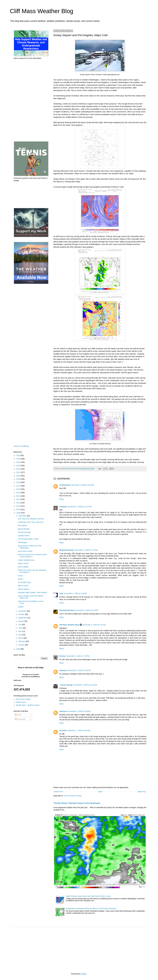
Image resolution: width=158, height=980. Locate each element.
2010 (18, 509)
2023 (18, 466)
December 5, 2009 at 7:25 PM (78, 656)
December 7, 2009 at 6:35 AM (79, 731)
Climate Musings (24, 532)
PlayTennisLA (21, 702)
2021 (18, 472)
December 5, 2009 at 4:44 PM (75, 593)
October (22, 614)
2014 (18, 496)
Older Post (142, 792)
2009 (18, 513)
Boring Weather (24, 529)
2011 (18, 506)
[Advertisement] (31, 100)
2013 (18, 499)
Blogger (84, 974)
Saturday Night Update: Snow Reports (33, 592)
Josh (61, 593)
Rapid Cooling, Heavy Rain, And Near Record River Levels (88, 896)
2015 (18, 493)
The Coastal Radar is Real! (28, 539)
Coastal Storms (24, 536)
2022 (18, 469)
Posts (18, 715)
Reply (61, 499)
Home (100, 792)
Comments (20, 719)
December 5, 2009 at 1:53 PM (86, 550)
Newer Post (58, 792)
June (20, 628)
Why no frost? (23, 586)
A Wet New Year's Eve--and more (31, 522)
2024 (18, 462)
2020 (18, 476)
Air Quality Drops (24, 582)
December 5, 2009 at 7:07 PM (94, 625)
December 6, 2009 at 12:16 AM (85, 685)
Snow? (21, 576)
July (20, 625)
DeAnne (63, 656)
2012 (18, 503)
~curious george (66, 685)
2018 (18, 482)
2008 (18, 649)
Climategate (23, 542)
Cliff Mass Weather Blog (42, 11)
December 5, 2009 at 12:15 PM (80, 507)
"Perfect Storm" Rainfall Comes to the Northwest (77, 803)
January (22, 645)
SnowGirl (63, 731)
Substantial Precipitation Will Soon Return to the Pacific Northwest (91, 909)
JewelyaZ (63, 507)
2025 (18, 459)
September (23, 618)
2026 (18, 455)
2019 (18, 479)
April (20, 635)
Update (21, 607)
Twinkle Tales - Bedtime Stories (28, 705)
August (21, 621)
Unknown (63, 670)
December (22, 516)
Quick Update (23, 567)
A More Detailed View (26, 560)
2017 (18, 486)
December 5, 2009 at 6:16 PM (87, 610)
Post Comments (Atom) (73, 796)
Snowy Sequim (24, 589)
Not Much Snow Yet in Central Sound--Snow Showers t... (33, 556)
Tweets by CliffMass (21, 446)
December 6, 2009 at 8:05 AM (79, 711)
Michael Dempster (67, 550)
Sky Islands (22, 525)
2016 (18, 489)
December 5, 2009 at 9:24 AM (83, 485)
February (22, 641)
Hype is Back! (23, 563)
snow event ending (25, 551)
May (20, 631)
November (22, 611)
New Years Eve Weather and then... (32, 519)
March (21, 638)
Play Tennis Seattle (23, 699)
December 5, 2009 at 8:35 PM (79, 670)
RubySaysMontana (67, 610)
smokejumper (65, 485)
